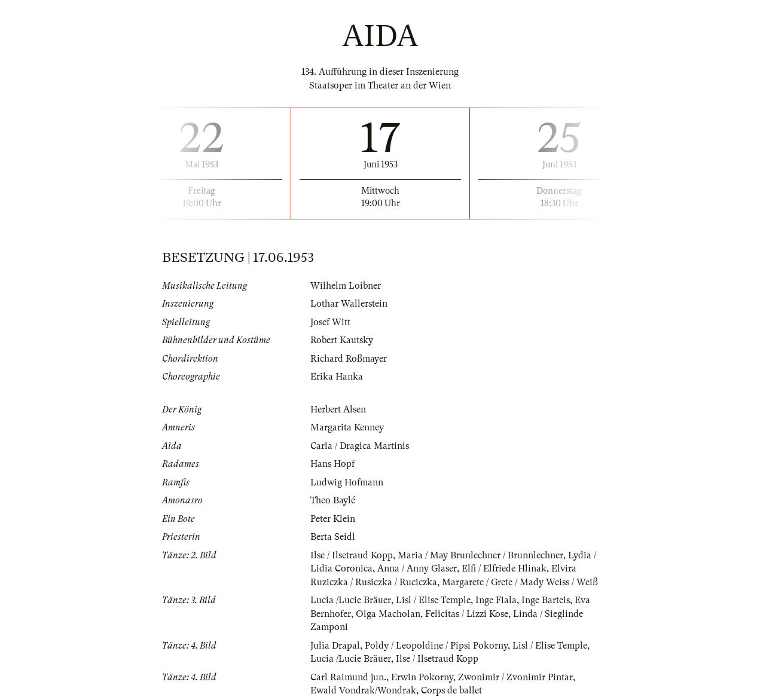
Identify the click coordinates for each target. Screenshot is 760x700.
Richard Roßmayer (349, 359)
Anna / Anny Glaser (417, 568)
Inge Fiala (496, 600)
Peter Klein (333, 519)
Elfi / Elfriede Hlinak (504, 568)
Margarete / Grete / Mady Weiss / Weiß (520, 582)
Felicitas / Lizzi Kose (467, 614)
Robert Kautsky (342, 340)
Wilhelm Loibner (346, 286)
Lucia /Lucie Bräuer (351, 600)
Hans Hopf (332, 464)
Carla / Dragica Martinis (360, 446)
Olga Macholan (388, 614)
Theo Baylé (333, 500)
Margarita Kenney (347, 427)
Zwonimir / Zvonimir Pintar (515, 677)
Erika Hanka (337, 377)
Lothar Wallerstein (349, 304)
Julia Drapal (335, 646)
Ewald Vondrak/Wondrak (363, 690)
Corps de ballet (451, 690)
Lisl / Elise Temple (433, 600)
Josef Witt (330, 322)
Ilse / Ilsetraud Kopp (352, 555)
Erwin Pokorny (422, 677)
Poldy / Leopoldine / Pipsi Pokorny (436, 646)
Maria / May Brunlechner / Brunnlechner (480, 555)
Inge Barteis (546, 600)
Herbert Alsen (338, 409)
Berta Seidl (333, 537)
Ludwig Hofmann (347, 482)
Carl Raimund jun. (348, 677)
